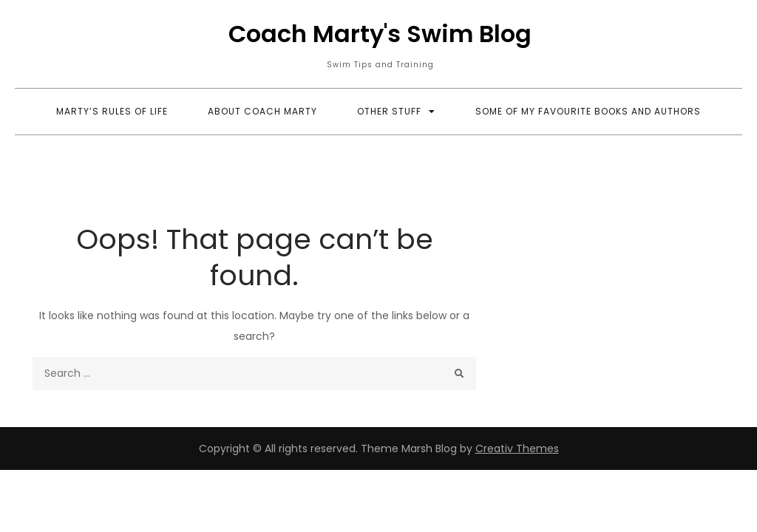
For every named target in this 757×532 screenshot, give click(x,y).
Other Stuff (389, 111)
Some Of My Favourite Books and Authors (588, 111)
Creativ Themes (517, 449)
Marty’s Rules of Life (112, 111)
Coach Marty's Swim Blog (380, 34)
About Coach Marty (262, 111)
